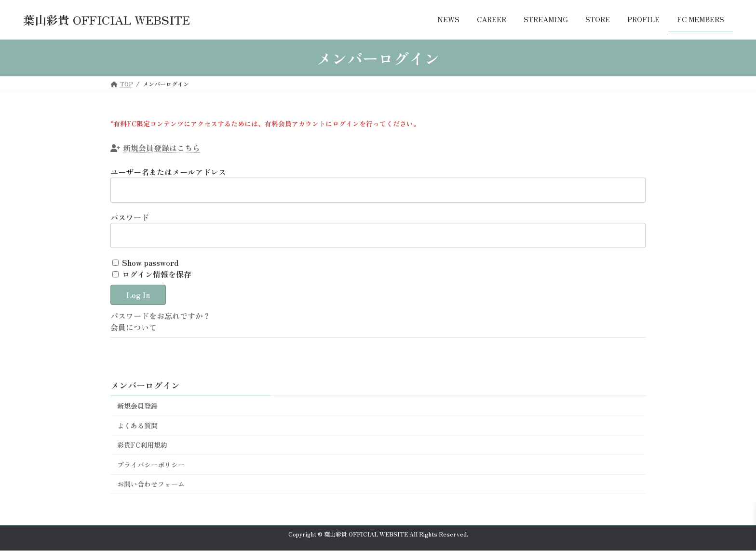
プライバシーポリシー (151, 465)
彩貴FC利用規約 (142, 445)
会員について (134, 327)
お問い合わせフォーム (151, 484)
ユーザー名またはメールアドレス (168, 172)
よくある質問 (137, 426)
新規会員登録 (137, 406)
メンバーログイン (145, 385)
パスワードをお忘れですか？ (161, 316)
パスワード (130, 217)
